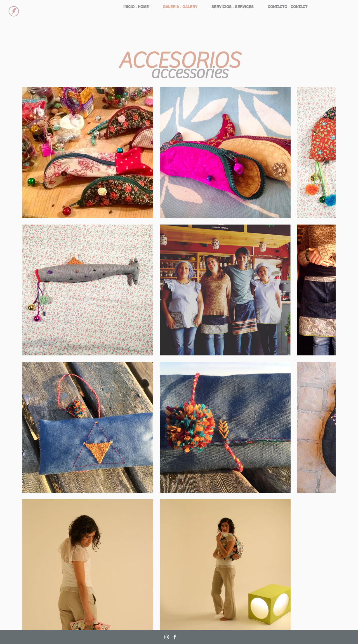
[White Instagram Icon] (167, 637)
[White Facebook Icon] (175, 637)
